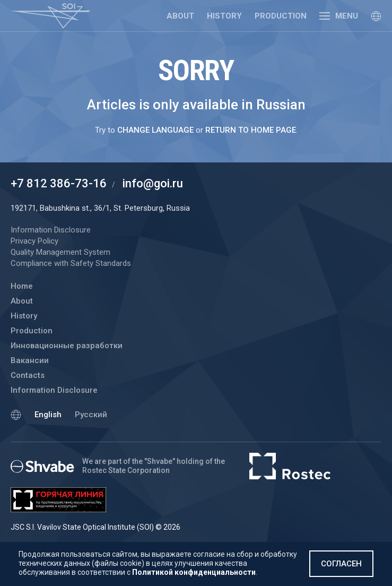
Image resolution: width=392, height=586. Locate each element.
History (224, 16)
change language (155, 130)
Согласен (341, 564)
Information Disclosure (54, 390)
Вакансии (30, 360)
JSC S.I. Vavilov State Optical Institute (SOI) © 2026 (95, 527)
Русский (91, 415)
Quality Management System (60, 252)
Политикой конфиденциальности (194, 572)
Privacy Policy (34, 241)
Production (281, 16)
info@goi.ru (153, 183)
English (48, 415)
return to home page (251, 130)
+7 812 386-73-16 (59, 183)
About (180, 16)
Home (22, 286)
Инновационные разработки (67, 346)
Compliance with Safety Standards (71, 263)
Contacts (28, 375)
